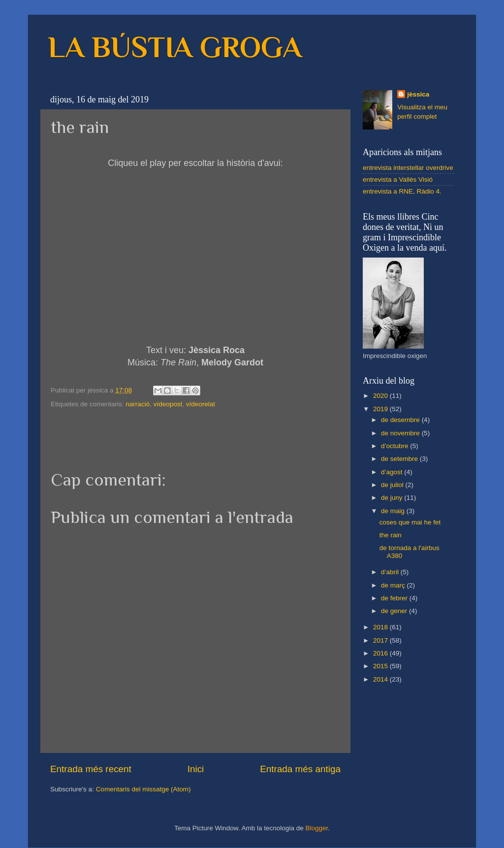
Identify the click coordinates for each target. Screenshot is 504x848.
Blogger (316, 828)
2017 (381, 640)
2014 (381, 679)
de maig (394, 511)
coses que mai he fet (410, 522)
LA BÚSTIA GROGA (175, 47)
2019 (381, 409)
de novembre (401, 433)
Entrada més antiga (300, 769)
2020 (381, 396)
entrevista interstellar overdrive (408, 168)
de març (394, 585)
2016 (381, 653)
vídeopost (168, 404)
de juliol (393, 485)
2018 (381, 627)
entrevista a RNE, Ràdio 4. (402, 191)
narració (138, 404)
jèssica (418, 94)
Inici (196, 769)
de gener (395, 611)
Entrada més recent (91, 769)
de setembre (400, 459)
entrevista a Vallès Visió (398, 179)
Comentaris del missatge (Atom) (143, 789)
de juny (393, 498)
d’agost (393, 472)
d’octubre (395, 446)
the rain (391, 535)
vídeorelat (201, 404)
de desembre (401, 420)
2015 (381, 666)
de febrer (395, 598)
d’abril (391, 572)
